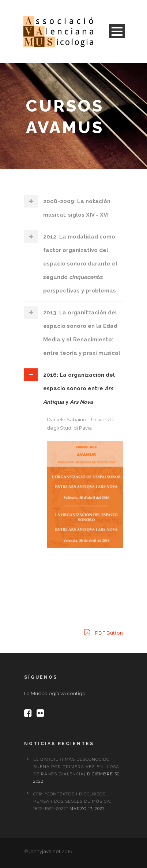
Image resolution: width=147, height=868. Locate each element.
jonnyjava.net (45, 851)
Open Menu (117, 31)
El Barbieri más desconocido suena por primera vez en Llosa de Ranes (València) (76, 767)
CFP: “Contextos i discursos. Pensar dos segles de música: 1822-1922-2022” (72, 801)
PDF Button (104, 632)
